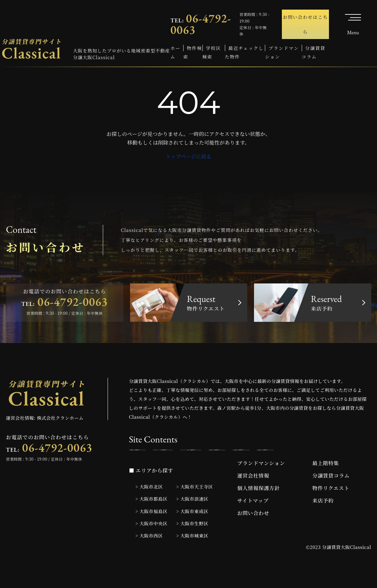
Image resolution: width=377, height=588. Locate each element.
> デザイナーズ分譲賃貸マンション (228, 452)
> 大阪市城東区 (192, 555)
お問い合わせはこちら (305, 24)
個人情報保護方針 (259, 508)
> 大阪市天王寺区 (195, 506)
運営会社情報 (253, 495)
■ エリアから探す (151, 490)
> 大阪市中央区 (152, 543)
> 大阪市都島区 (152, 518)
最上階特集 (326, 483)
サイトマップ (253, 520)
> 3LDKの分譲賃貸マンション (292, 466)
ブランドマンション (261, 483)
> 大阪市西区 (149, 555)
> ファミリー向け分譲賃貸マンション (307, 452)
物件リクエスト (331, 508)
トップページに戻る (188, 156)
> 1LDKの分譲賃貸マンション (159, 466)
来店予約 (323, 520)
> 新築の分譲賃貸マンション (158, 452)
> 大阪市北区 (149, 506)
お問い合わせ (253, 532)
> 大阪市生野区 (192, 543)
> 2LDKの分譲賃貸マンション (225, 466)
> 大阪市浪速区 (192, 518)
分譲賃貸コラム (331, 495)
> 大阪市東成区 (192, 530)
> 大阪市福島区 (152, 530)
